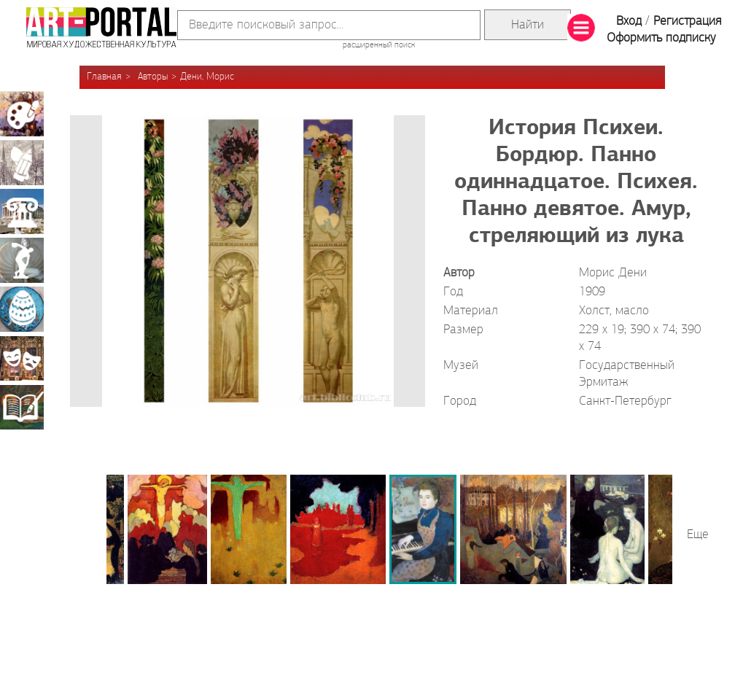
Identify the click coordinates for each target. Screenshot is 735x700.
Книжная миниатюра (22, 407)
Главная (104, 77)
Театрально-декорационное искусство (22, 358)
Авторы (153, 77)
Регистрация (687, 22)
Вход (629, 22)
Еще (698, 535)
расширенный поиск (379, 45)
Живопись (22, 114)
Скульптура (22, 260)
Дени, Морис (207, 77)
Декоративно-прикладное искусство (22, 309)
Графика (22, 163)
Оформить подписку (661, 38)
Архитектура (22, 211)
